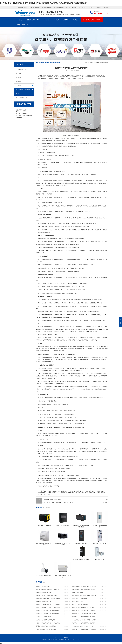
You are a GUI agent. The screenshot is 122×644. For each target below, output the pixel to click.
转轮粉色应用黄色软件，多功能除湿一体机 (82, 626)
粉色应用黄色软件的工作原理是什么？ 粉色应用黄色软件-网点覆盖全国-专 (84, 611)
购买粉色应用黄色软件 (48, 384)
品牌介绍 (76, 20)
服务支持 (66, 20)
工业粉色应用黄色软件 (70, 144)
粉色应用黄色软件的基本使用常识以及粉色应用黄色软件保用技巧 (58, 502)
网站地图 (99, 7)
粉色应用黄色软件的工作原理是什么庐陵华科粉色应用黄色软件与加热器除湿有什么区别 (84, 614)
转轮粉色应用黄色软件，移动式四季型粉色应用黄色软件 (84, 620)
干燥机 (66, 354)
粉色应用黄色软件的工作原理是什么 (45, 617)
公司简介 (84, 7)
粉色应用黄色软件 (45, 138)
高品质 (101, 347)
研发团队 (91, 7)
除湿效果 (68, 287)
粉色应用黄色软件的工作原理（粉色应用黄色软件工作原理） (84, 596)
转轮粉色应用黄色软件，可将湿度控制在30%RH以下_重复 (49, 629)
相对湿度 (42, 370)
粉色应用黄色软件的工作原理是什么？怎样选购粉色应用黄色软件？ (49, 605)
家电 (101, 138)
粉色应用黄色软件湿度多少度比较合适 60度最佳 (84, 590)
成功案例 (56, 20)
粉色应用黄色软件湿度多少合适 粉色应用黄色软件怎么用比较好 (49, 611)
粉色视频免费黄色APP (33, 20)
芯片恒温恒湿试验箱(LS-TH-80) (44, 602)
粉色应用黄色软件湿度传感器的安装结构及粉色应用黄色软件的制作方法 (84, 629)
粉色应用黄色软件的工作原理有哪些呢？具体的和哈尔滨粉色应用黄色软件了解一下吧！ (49, 599)
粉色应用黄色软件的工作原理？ (44, 587)
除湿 (91, 138)
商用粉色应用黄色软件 (82, 144)
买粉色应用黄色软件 (43, 374)
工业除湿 (45, 354)
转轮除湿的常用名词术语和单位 (80, 599)
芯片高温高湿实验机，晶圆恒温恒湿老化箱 (46, 596)
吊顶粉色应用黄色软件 (58, 481)
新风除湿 (81, 481)
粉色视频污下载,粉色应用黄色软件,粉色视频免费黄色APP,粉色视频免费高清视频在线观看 (43, 3)
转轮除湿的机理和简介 (77, 593)
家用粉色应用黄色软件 (58, 144)
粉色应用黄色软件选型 (44, 144)
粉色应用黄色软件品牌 (47, 181)
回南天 (67, 329)
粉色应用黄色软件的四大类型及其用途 (52, 499)
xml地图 (106, 7)
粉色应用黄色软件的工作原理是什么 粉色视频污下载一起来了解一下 (84, 623)
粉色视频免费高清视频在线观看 (92, 20)
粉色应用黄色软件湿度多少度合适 (44, 593)
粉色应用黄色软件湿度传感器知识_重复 (46, 620)
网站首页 (19, 20)
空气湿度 (82, 387)
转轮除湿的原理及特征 (77, 602)
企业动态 (106, 63)
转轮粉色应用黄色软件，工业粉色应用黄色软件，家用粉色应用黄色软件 (49, 623)
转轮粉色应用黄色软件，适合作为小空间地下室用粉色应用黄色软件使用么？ (49, 608)
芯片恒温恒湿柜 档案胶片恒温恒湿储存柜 (46, 626)
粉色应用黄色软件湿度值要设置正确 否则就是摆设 (84, 617)
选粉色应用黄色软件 (46, 357)
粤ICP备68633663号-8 (75, 639)
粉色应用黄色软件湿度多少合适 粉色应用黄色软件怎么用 (49, 614)
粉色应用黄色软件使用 (43, 329)
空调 (95, 138)
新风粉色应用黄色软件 (70, 481)
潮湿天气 (75, 138)
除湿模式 (64, 271)
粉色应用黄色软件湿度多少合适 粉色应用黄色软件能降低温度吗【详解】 (84, 608)
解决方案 (46, 20)
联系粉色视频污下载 (22, 25)
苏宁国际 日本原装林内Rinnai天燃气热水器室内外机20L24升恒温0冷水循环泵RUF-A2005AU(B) (49, 590)
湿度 (56, 156)
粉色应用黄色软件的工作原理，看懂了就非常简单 (84, 587)
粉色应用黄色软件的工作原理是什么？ (81, 605)
